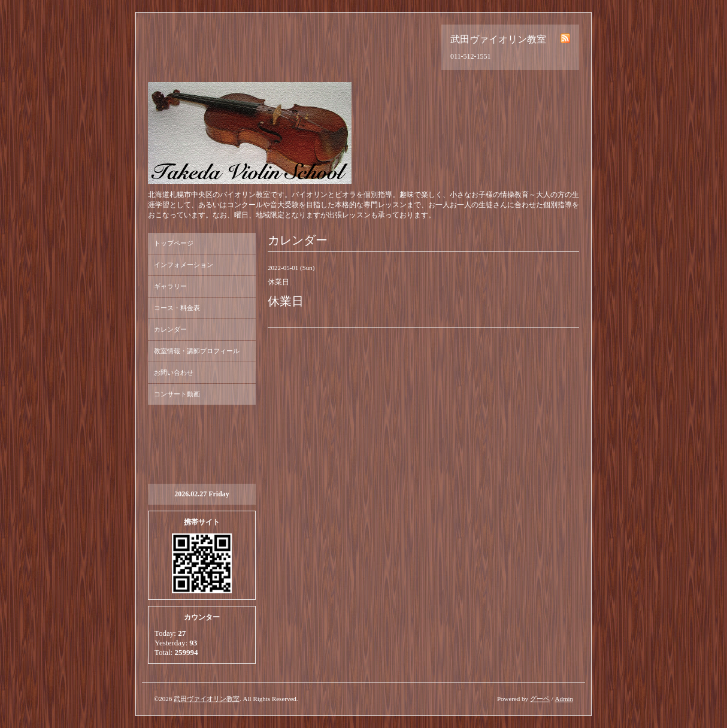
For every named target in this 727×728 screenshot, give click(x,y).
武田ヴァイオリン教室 (207, 699)
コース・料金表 (177, 308)
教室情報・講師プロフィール (197, 351)
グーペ (540, 699)
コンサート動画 (177, 394)
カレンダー (170, 329)
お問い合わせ (174, 372)
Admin (564, 699)
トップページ (174, 243)
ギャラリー (170, 286)
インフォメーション (184, 265)
